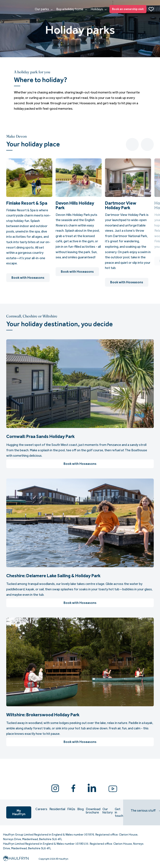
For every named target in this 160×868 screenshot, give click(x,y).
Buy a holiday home (72, 9)
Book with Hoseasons (28, 278)
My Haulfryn (19, 812)
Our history (108, 811)
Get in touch (119, 812)
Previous (132, 144)
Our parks (44, 9)
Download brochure (93, 811)
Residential (57, 809)
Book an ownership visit (128, 9)
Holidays (99, 9)
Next (147, 144)
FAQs (71, 809)
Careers (41, 809)
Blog (81, 809)
